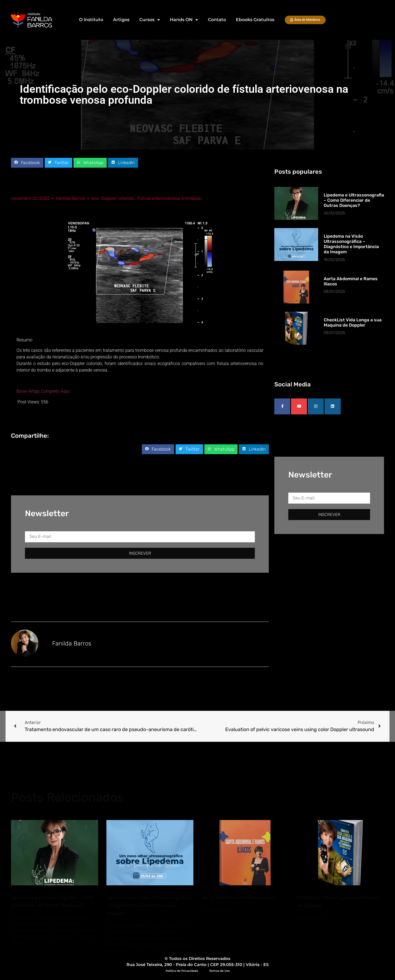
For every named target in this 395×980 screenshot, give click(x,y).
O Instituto (91, 20)
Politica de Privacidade (182, 971)
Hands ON (184, 20)
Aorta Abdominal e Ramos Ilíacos (239, 897)
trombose (191, 198)
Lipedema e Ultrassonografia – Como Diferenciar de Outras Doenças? (354, 200)
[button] (27, 163)
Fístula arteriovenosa (158, 198)
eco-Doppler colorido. (113, 198)
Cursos (150, 20)
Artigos (121, 20)
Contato (217, 20)
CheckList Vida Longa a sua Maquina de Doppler (353, 322)
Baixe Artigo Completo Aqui (43, 391)
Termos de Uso (219, 971)
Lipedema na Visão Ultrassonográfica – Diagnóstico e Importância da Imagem (351, 244)
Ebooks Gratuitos (255, 20)
